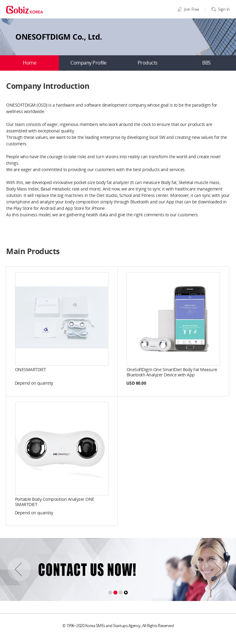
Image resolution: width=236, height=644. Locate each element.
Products (148, 63)
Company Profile (88, 63)
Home (29, 63)
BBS (206, 63)
